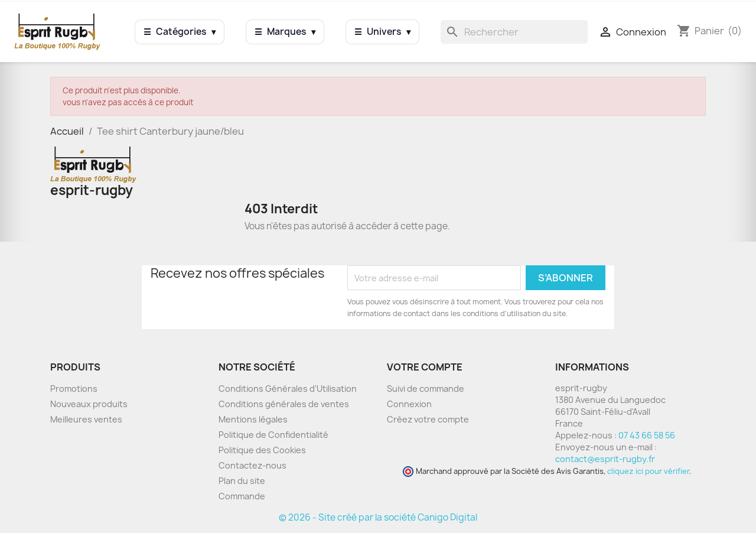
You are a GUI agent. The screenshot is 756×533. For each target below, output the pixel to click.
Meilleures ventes (86, 419)
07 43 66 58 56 (647, 435)
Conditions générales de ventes (284, 404)
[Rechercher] (514, 32)
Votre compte (425, 367)
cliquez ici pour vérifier (648, 471)
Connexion (409, 404)
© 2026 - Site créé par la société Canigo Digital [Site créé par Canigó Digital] (378, 517)
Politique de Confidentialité (273, 435)
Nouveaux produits (89, 404)
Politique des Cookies (262, 450)
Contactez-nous (252, 465)
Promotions (74, 389)
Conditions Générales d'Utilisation (288, 389)
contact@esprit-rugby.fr (605, 459)
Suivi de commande (426, 389)
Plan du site (242, 481)
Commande (242, 496)
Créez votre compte (428, 419)
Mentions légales (253, 419)
